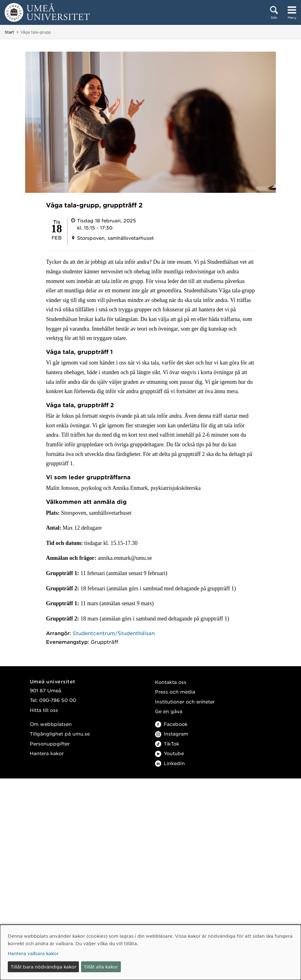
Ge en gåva (169, 711)
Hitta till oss (44, 710)
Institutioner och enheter (185, 701)
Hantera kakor (47, 753)
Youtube (169, 753)
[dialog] (150, 952)
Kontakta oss (171, 682)
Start (9, 32)
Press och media (175, 692)
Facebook (171, 724)
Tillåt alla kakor (101, 967)
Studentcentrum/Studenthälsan (114, 633)
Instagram (172, 734)
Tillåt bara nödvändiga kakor (43, 967)
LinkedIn (170, 763)
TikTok (167, 743)
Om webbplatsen (51, 724)
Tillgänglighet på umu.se (60, 734)
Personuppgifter (50, 743)
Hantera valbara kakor (33, 953)
